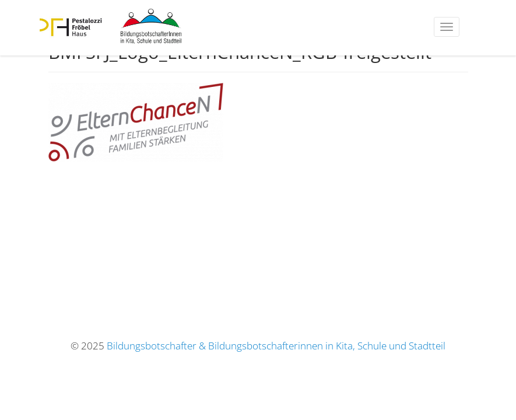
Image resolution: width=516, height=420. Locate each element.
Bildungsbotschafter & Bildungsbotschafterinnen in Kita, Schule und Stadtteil (276, 346)
